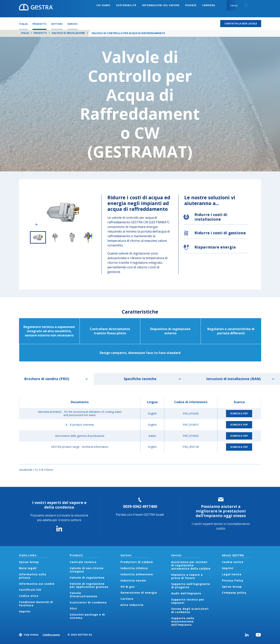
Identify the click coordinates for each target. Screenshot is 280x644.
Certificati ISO (30, 590)
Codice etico (29, 596)
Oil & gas (128, 587)
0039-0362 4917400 (140, 506)
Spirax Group (29, 562)
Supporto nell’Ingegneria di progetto (191, 586)
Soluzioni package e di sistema (87, 616)
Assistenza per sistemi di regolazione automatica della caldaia (191, 565)
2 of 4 (55, 237)
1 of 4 (38, 237)
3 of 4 (71, 237)
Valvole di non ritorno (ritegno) (87, 570)
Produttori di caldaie (137, 562)
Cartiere (127, 599)
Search (246, 5)
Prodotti (40, 33)
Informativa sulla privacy (33, 576)
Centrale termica (83, 562)
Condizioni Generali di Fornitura (36, 604)
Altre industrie (132, 605)
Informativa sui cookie (37, 584)
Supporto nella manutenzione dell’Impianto (183, 621)
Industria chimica (134, 568)
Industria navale (133, 580)
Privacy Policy (233, 580)
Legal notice (232, 574)
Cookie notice (233, 562)
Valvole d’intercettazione (84, 595)
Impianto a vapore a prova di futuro (187, 576)
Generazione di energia (139, 593)
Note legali (28, 568)
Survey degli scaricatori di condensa (190, 610)
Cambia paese (51, 635)
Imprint (25, 611)
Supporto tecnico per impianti (188, 601)
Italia (25, 33)
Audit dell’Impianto (186, 593)
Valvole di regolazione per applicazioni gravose (89, 585)
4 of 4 (88, 237)
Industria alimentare (137, 574)
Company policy (234, 593)
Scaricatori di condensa (88, 602)
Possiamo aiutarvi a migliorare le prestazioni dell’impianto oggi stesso (221, 511)
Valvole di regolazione (68, 33)
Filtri (73, 609)
